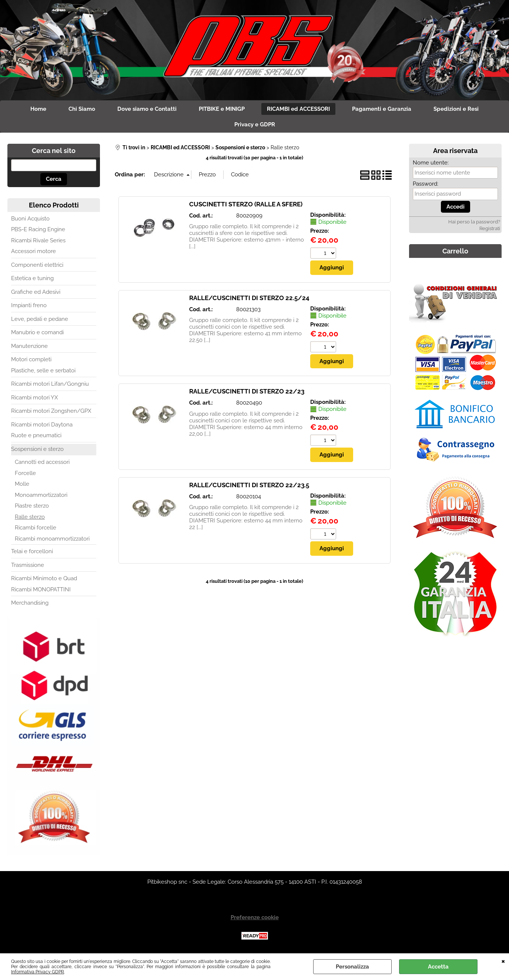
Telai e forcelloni (32, 551)
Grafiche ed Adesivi (36, 292)
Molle (22, 484)
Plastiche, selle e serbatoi (43, 371)
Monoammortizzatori (41, 495)
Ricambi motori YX (34, 398)
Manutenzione (29, 346)
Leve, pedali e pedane (40, 319)
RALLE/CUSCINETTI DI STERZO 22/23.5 (249, 485)
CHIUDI (503, 961)
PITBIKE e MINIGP (222, 109)
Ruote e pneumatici (36, 435)
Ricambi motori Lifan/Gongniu (50, 384)
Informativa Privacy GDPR (38, 972)
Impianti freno (29, 305)
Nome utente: (431, 163)
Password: (426, 184)
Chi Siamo (82, 109)
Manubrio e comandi (37, 332)
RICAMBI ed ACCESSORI (298, 109)
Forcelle (25, 473)
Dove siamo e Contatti (147, 109)
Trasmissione (28, 565)
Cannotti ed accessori (42, 462)
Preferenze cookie (255, 917)
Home (38, 109)
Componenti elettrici (37, 265)
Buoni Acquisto (30, 219)
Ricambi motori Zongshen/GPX (51, 411)
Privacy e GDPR (255, 124)
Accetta (438, 967)
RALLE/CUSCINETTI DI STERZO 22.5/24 (249, 298)
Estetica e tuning (32, 278)
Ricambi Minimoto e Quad (44, 578)
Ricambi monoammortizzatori (52, 539)
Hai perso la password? (474, 222)
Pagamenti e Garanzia (382, 109)
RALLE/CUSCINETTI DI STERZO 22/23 (247, 391)
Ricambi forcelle (36, 528)
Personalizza (352, 967)
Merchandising (30, 603)
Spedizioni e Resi (456, 109)
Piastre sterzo (32, 506)
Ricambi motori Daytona (42, 425)
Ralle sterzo (30, 517)
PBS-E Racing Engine (38, 229)
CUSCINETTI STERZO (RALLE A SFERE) (246, 204)
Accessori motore (34, 251)
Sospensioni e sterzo (37, 449)
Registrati (490, 228)
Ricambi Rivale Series (38, 240)
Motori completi (31, 359)
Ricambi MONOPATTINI (41, 589)
